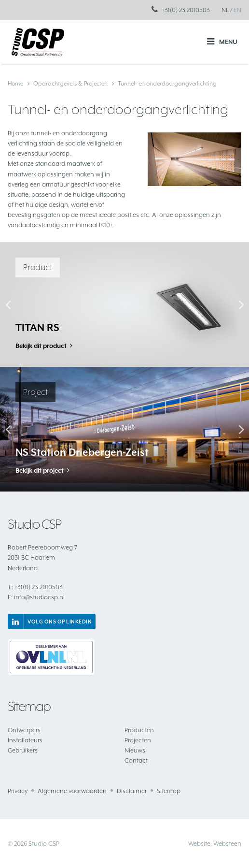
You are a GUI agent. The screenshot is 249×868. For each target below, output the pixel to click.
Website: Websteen (215, 844)
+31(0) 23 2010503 (186, 10)
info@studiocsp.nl (36, 597)
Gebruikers (23, 750)
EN (237, 10)
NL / (227, 10)
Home (15, 84)
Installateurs (25, 740)
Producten (139, 730)
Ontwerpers (24, 730)
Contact (136, 760)
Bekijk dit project (40, 470)
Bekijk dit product (41, 346)
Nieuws (135, 750)
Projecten (138, 740)
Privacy (18, 791)
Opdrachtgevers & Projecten (70, 84)
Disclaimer (132, 791)
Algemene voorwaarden (72, 791)
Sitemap (169, 791)
